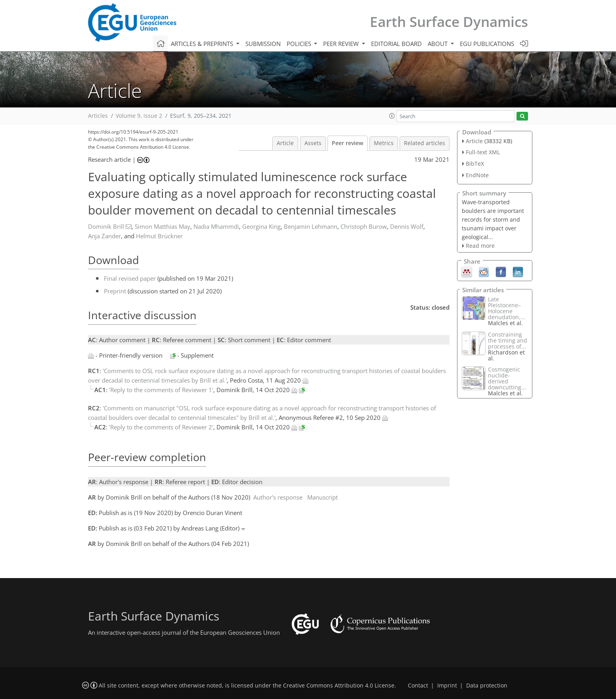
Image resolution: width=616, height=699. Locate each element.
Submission (263, 44)
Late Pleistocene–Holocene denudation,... (507, 308)
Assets (313, 143)
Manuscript (322, 497)
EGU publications (487, 44)
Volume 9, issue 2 (139, 116)
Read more (480, 246)
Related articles (425, 143)
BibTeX (475, 164)
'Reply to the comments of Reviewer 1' (161, 390)
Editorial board (396, 44)
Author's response (278, 497)
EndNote (477, 175)
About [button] (438, 44)
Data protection (487, 686)
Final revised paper (130, 278)
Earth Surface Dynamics (449, 22)
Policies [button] (300, 44)
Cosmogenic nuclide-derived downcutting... (507, 378)
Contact (418, 686)
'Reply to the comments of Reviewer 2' (161, 427)
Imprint (447, 686)
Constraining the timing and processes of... (508, 340)
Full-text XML (483, 152)
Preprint (115, 291)
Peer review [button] (342, 44)
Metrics (384, 143)
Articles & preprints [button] (203, 44)
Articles (98, 116)
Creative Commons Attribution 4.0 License (339, 686)
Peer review (347, 143)
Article (285, 143)
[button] (392, 116)
